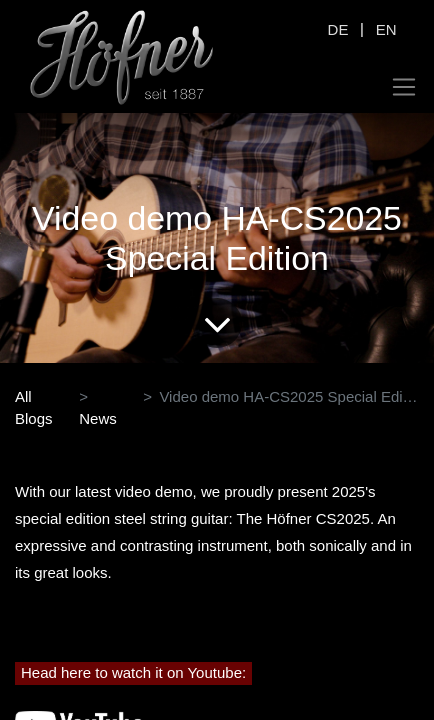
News (98, 418)
